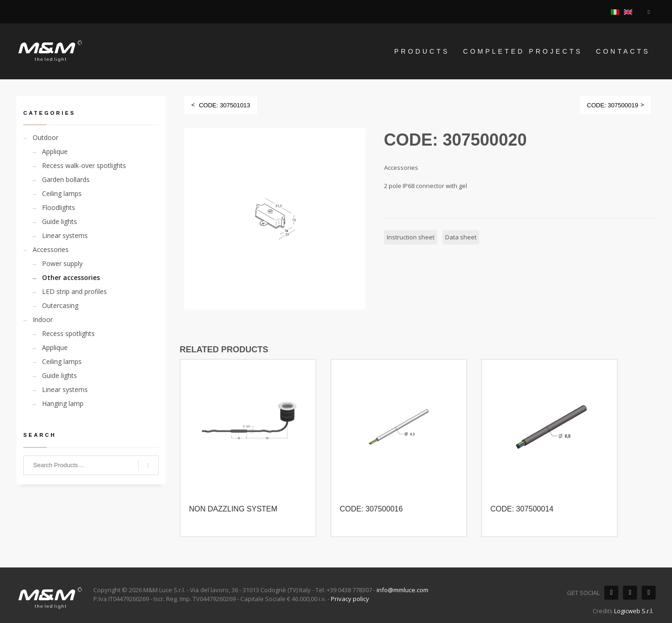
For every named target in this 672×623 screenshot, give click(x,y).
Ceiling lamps (62, 193)
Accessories (51, 249)
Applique (55, 151)
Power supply (62, 263)
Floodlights (59, 207)
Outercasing (60, 305)
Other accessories (71, 277)
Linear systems (65, 235)
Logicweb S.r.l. (634, 611)
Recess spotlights (68, 333)
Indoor (43, 319)
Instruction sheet (411, 237)
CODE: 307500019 (613, 105)
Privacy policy (350, 599)
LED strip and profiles (74, 291)
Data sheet (461, 237)
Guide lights (59, 221)
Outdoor (45, 137)
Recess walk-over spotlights (84, 165)
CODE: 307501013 (224, 105)
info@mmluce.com (402, 590)
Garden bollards (66, 179)
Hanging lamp (63, 403)
